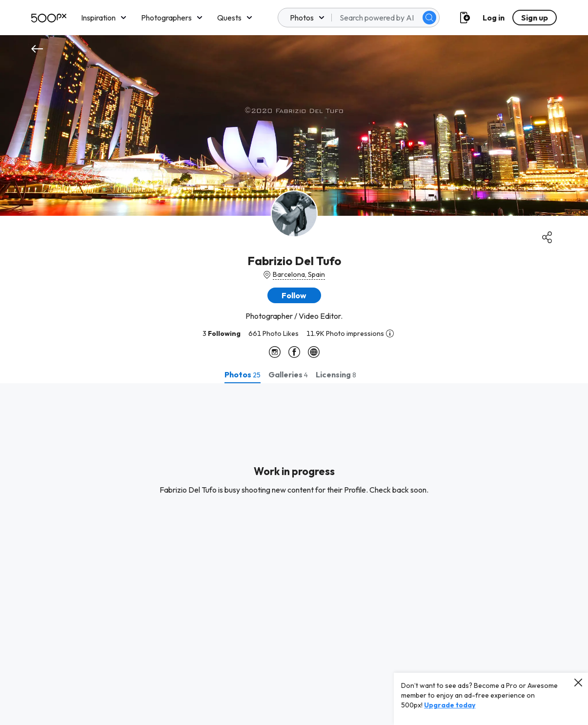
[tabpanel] (294, 554)
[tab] (243, 374)
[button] (294, 295)
